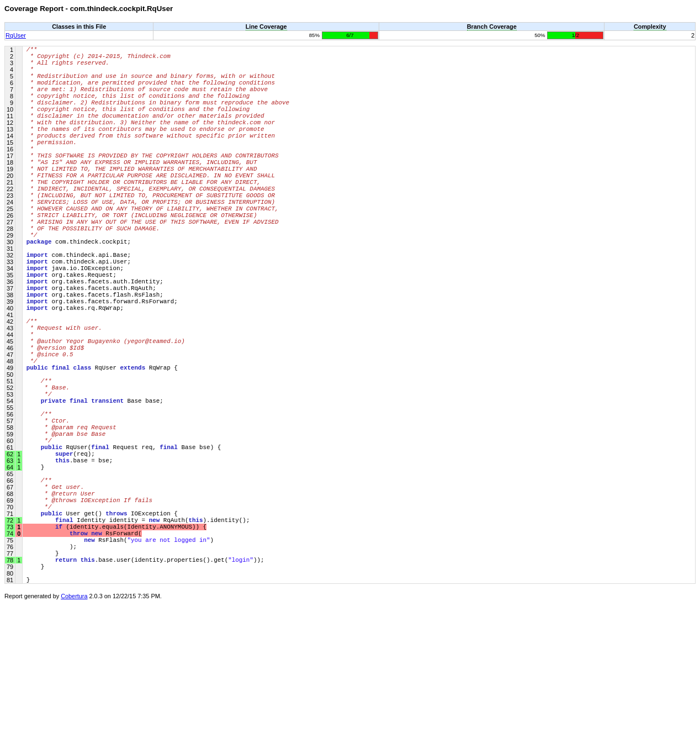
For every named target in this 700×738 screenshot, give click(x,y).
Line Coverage (266, 27)
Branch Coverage (492, 27)
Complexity (650, 27)
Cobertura (74, 730)
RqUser (16, 35)
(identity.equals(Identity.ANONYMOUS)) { (116, 647)
